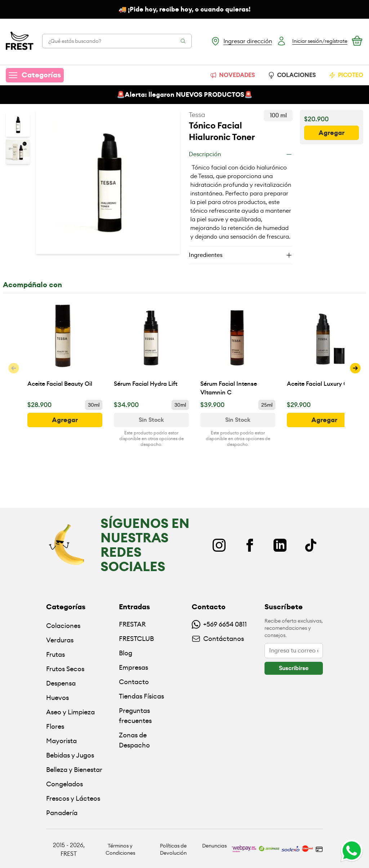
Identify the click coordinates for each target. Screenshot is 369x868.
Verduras (60, 640)
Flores (55, 726)
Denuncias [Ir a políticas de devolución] (214, 846)
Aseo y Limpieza (70, 712)
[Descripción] (241, 154)
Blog (126, 653)
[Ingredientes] (241, 255)
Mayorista (61, 741)
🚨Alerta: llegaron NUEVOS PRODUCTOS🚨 (184, 95)
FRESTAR (132, 624)
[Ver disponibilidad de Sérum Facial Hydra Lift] (151, 420)
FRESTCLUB (136, 639)
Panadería (62, 813)
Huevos (57, 698)
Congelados (65, 784)
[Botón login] (312, 41)
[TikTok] (311, 545)
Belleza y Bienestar (74, 770)
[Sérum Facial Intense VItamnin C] (238, 348)
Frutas (55, 654)
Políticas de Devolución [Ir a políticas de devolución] (173, 849)
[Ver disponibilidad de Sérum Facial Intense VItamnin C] (238, 420)
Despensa (61, 683)
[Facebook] (250, 545)
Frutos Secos (65, 669)
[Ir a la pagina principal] (20, 41)
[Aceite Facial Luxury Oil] (324, 348)
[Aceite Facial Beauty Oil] (65, 348)
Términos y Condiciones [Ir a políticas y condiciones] (120, 849)
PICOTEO (346, 75)
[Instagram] (219, 545)
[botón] (332, 133)
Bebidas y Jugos (70, 755)
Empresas (134, 667)
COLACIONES (292, 75)
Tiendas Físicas (141, 696)
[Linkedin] (280, 545)
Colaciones (63, 626)
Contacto (134, 682)
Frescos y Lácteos (73, 798)
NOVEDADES (232, 75)
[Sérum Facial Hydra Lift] (151, 348)
